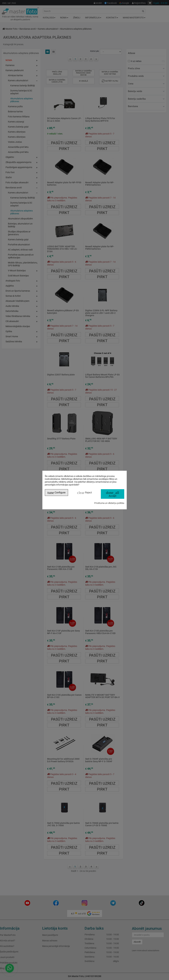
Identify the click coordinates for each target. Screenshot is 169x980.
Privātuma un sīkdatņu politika (109, 503)
